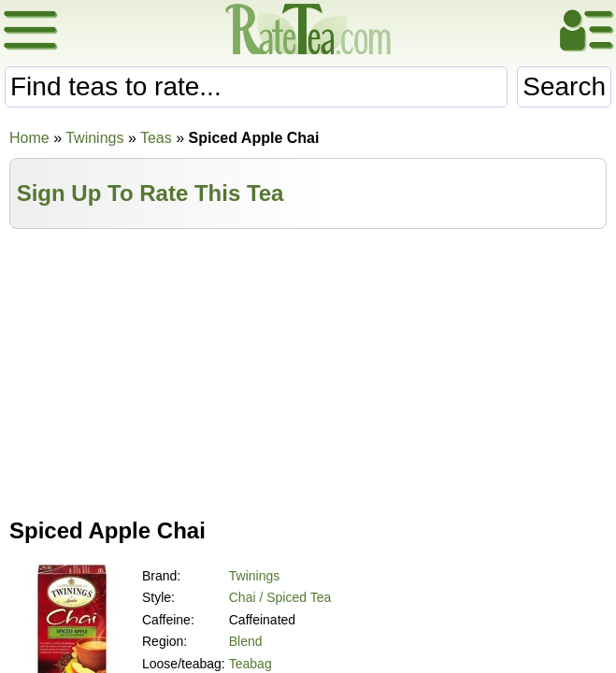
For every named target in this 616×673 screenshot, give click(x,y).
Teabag (251, 664)
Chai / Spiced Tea (280, 597)
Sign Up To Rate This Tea (150, 193)
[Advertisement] (308, 369)
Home (29, 138)
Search (564, 86)
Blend (246, 641)
